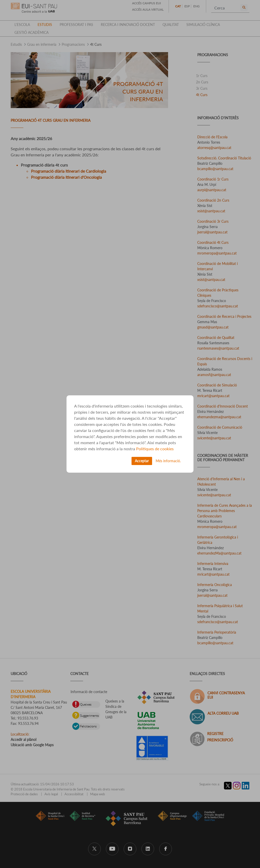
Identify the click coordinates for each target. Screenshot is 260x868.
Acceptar (142, 461)
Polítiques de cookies (155, 449)
